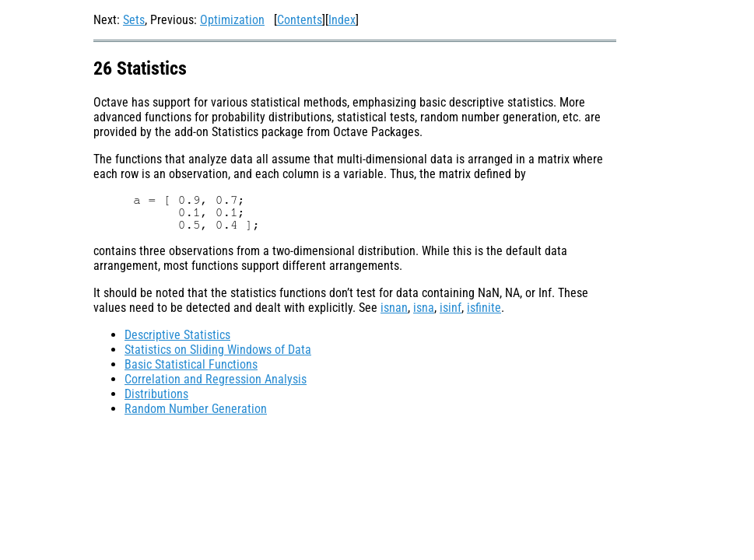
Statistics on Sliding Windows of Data (218, 350)
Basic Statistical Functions (191, 364)
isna (424, 308)
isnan (394, 308)
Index (342, 20)
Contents (300, 20)
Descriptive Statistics (177, 335)
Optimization (232, 20)
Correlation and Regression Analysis (216, 379)
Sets (134, 20)
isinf (451, 308)
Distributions (156, 394)
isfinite (484, 308)
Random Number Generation (196, 409)
